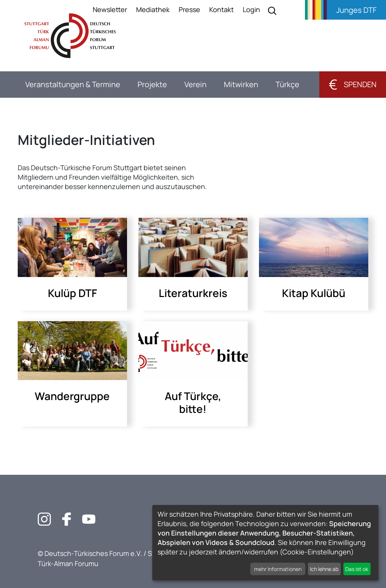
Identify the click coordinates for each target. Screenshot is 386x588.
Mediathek (153, 9)
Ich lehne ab (324, 569)
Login (251, 9)
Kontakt (221, 9)
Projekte (152, 84)
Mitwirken (241, 84)
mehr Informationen (278, 569)
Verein (195, 84)
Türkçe (287, 84)
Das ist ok (357, 569)
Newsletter (110, 9)
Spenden (353, 84)
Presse (189, 9)
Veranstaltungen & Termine (73, 84)
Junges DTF (356, 10)
